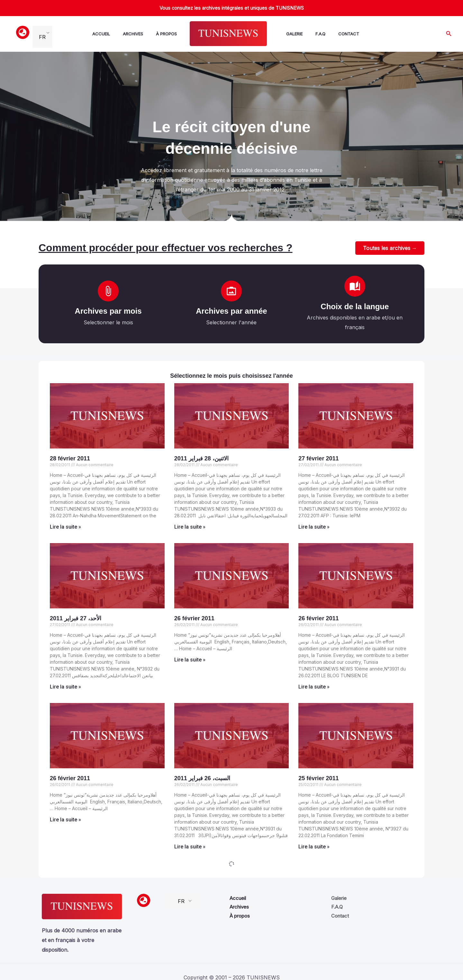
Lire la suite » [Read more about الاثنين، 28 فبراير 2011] (190, 527)
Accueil (102, 34)
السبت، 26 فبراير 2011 (202, 779)
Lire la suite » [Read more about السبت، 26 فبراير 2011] (190, 847)
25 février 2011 (318, 779)
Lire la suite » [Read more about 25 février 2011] (314, 847)
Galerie (288, 34)
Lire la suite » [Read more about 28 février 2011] (65, 527)
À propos (163, 34)
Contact (337, 34)
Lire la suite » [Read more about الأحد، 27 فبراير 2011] (65, 687)
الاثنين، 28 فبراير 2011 (201, 459)
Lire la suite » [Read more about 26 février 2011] (190, 660)
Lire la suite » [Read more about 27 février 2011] (314, 527)
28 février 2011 (70, 459)
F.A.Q (311, 34)
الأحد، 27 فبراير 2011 (76, 619)
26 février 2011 (194, 619)
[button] (449, 34)
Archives (132, 34)
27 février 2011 (318, 459)
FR (42, 34)
